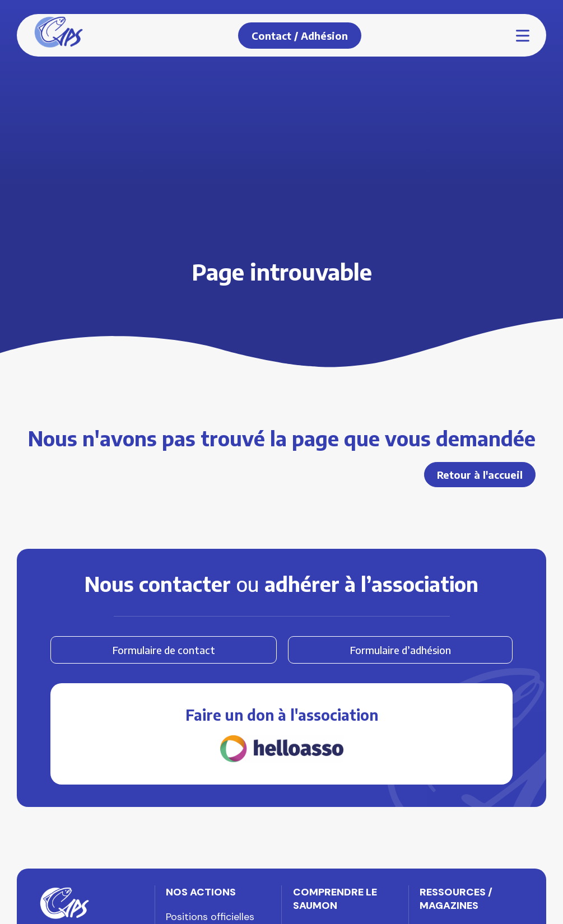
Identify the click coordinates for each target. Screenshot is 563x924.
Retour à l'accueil (480, 475)
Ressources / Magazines (456, 899)
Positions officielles (210, 917)
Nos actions (201, 892)
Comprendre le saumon (335, 899)
